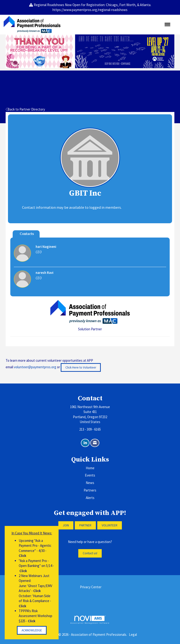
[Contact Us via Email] (95, 443)
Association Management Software (90, 620)
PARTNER (85, 525)
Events (90, 475)
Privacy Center (91, 587)
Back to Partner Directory (25, 109)
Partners (90, 490)
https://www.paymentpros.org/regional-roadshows (90, 10)
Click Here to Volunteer (81, 367)
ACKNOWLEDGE (32, 630)
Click (22, 556)
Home (90, 468)
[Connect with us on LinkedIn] (85, 443)
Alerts (90, 498)
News (90, 483)
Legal (133, 635)
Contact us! (90, 553)
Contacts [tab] (27, 234)
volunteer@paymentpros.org (35, 367)
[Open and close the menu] (118, 24)
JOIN (66, 525)
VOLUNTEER (110, 525)
